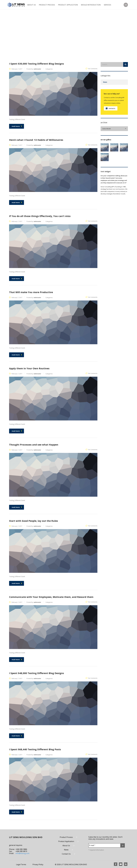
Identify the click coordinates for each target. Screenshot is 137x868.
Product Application (68, 5)
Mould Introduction (91, 5)
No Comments (92, 69)
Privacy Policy (38, 864)
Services (107, 5)
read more (17, 126)
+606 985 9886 (21, 849)
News (105, 82)
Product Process (47, 5)
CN (126, 5)
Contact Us (66, 854)
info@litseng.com (22, 853)
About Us (31, 5)
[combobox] (114, 129)
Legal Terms (21, 864)
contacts (110, 108)
